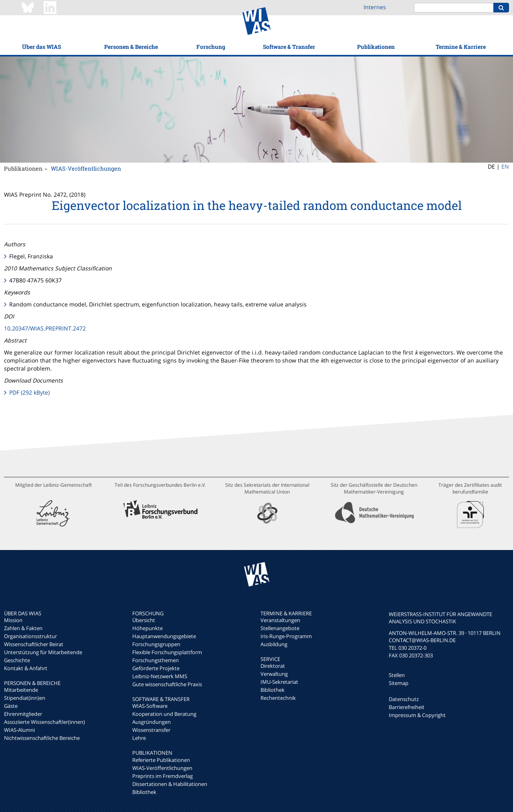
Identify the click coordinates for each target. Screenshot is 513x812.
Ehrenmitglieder (23, 714)
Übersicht (144, 620)
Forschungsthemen (156, 660)
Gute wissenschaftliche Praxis (167, 684)
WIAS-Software (150, 706)
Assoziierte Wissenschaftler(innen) (44, 722)
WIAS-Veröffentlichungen (86, 168)
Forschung (211, 47)
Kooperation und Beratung (164, 714)
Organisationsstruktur (30, 636)
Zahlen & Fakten (23, 628)
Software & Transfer (289, 47)
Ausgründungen (151, 722)
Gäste (11, 706)
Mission (13, 620)
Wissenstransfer (151, 730)
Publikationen (376, 47)
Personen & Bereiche (131, 47)
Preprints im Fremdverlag (163, 776)
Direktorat (273, 666)
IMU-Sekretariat (279, 682)
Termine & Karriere (461, 47)
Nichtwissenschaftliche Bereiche (42, 738)
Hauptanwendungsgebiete (164, 636)
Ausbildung (274, 644)
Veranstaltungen (280, 620)
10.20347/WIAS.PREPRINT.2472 (45, 328)
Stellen (397, 675)
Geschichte (17, 660)
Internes (375, 7)
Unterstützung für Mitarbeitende (43, 652)
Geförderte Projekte (156, 668)
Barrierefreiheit (407, 707)
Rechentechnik (278, 698)
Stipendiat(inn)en (25, 698)
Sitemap (399, 683)
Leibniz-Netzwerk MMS (160, 676)
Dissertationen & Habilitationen (170, 784)
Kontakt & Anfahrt (26, 668)
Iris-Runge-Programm (286, 636)
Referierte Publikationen (161, 760)
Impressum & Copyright (417, 715)
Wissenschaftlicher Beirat (34, 644)
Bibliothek (144, 792)
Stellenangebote (280, 628)
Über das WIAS (41, 47)
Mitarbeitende (21, 690)
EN (505, 166)
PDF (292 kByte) (29, 392)
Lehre (139, 738)
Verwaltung (274, 674)
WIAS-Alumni (19, 730)
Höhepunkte (147, 628)
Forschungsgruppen (156, 644)
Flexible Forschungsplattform (167, 652)
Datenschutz (404, 699)
